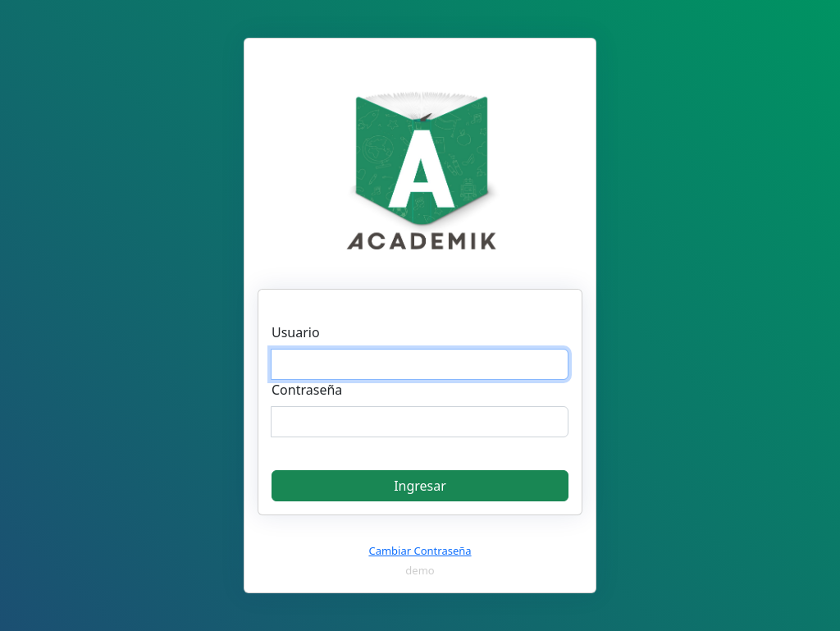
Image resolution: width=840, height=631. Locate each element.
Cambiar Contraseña (420, 551)
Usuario (296, 332)
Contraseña (307, 390)
